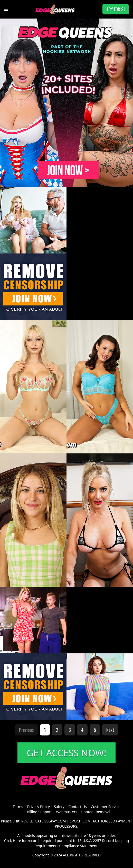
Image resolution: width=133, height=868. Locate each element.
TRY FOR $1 (116, 9)
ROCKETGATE (32, 821)
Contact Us (78, 807)
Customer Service (106, 807)
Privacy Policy (39, 807)
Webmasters (66, 812)
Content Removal (96, 812)
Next (110, 730)
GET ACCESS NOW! (66, 753)
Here (17, 841)
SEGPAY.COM (55, 821)
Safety (59, 807)
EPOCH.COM (80, 821)
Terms (18, 807)
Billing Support (39, 812)
